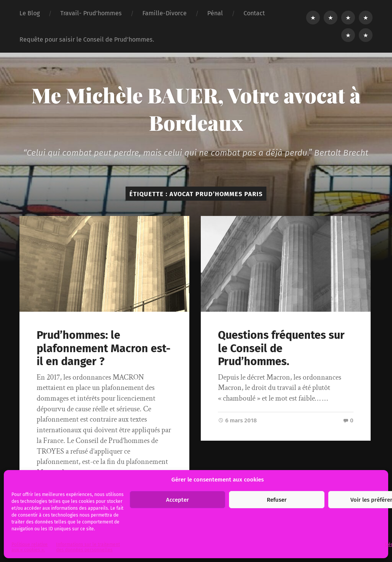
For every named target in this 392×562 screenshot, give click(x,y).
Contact (254, 13)
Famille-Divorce (165, 13)
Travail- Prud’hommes (91, 13)
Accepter (177, 500)
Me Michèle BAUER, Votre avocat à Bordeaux (196, 109)
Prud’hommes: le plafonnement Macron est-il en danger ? (104, 348)
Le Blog (30, 13)
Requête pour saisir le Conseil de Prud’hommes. (87, 39)
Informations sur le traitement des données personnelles (88, 547)
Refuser (277, 500)
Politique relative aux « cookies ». (30, 547)
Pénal (215, 13)
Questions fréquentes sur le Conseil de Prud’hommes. (281, 348)
